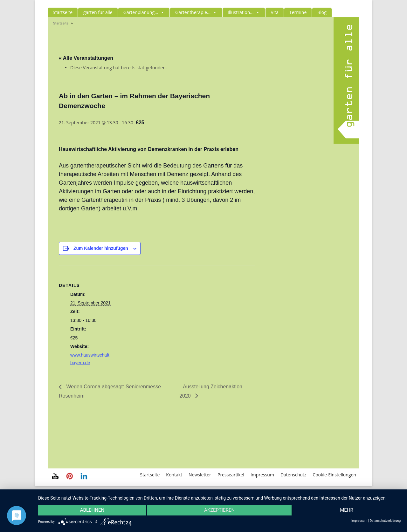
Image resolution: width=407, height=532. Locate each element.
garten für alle (98, 12)
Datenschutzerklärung (385, 521)
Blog (322, 12)
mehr (347, 510)
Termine (298, 12)
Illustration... (244, 12)
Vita (275, 12)
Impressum (262, 475)
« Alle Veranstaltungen (86, 58)
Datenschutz (293, 475)
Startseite (63, 12)
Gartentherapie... (196, 12)
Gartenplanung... (144, 12)
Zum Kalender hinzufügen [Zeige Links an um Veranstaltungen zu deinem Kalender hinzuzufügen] (101, 248)
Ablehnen (92, 510)
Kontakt (174, 475)
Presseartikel (231, 475)
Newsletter (200, 475)
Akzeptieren (219, 510)
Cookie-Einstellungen (334, 475)
